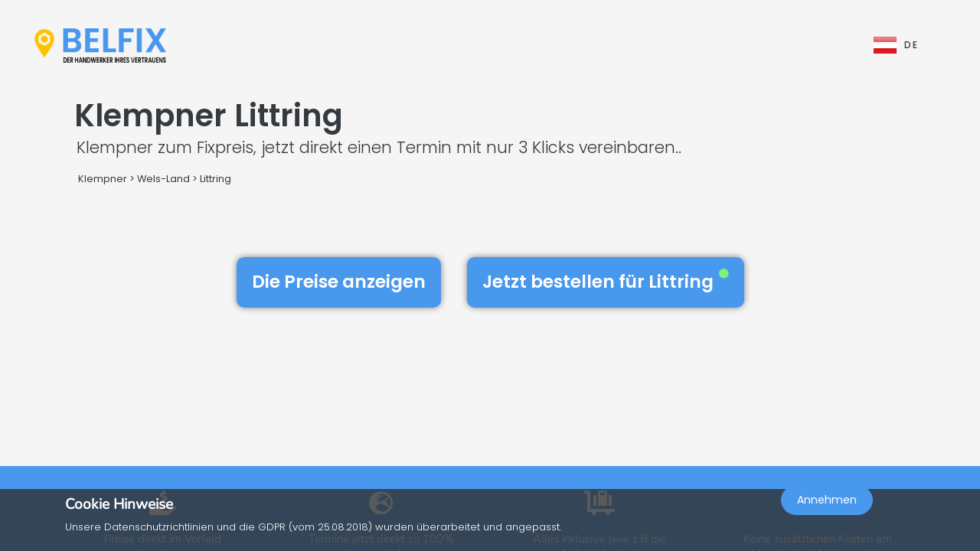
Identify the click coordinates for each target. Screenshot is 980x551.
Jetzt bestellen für (606, 282)
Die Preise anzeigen (339, 282)
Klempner (103, 179)
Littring (216, 179)
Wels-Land (163, 179)
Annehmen (827, 517)
